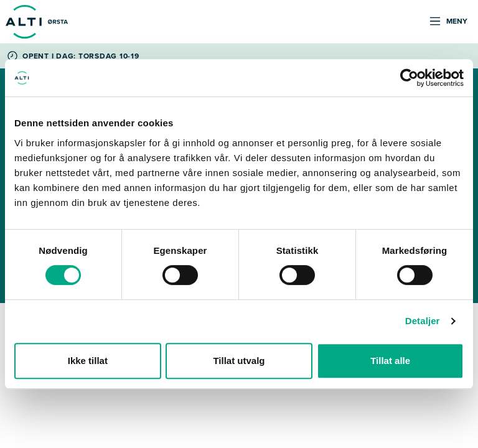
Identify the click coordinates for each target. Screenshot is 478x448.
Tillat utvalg (239, 361)
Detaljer (423, 321)
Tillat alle (390, 361)
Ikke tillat (88, 361)
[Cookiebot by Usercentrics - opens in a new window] (409, 78)
